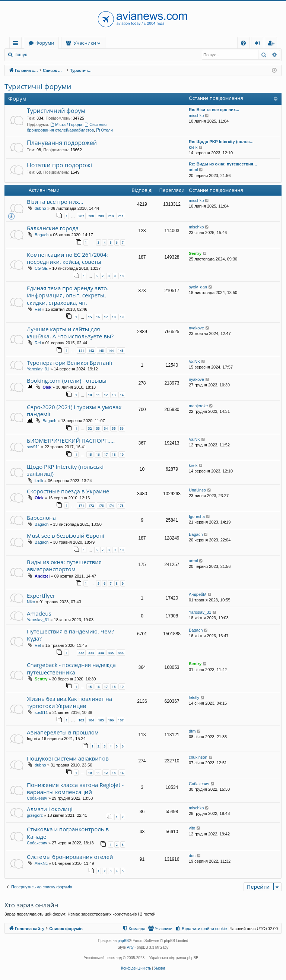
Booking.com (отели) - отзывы (67, 380)
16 (98, 317)
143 (101, 350)
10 (122, 276)
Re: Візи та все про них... (214, 110)
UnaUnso (197, 490)
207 (81, 216)
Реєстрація (69, 55)
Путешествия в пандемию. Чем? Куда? (70, 635)
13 (114, 395)
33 (98, 428)
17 (106, 317)
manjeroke (198, 406)
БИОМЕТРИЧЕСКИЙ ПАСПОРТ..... (71, 440)
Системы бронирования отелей (70, 857)
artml (193, 170)
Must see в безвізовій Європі (66, 535)
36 (122, 428)
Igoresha (197, 516)
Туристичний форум (56, 111)
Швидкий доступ (17, 44)
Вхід (42, 55)
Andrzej (42, 576)
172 (91, 505)
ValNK (194, 361)
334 (101, 653)
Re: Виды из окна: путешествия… (223, 164)
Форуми (90, 43)
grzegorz (35, 815)
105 (101, 720)
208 (91, 216)
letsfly (194, 698)
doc (192, 856)
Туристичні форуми (38, 86)
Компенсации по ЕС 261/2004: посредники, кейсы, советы (67, 258)
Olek (47, 387)
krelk (193, 147)
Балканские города (53, 228)
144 (111, 350)
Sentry (195, 253)
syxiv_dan (198, 287)
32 (90, 428)
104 (91, 720)
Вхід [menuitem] (260, 44)
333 (91, 653)
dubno (40, 208)
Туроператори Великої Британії (69, 363)
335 (111, 653)
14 (122, 395)
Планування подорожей (62, 143)
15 (90, 317)
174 (111, 505)
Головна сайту (45, 43)
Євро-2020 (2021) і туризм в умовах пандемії (74, 410)
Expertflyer (41, 595)
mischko (196, 116)
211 (121, 216)
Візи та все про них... (55, 202)
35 (114, 428)
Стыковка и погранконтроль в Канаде (68, 833)
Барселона (41, 518)
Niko (31, 602)
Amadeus (39, 613)
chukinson (198, 757)
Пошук (20, 55)
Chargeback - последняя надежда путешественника (71, 668)
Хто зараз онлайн (31, 905)
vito (192, 828)
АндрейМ (198, 594)
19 (122, 317)
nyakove (196, 328)
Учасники (131, 43)
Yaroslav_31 (38, 369)
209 (101, 216)
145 (121, 350)
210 (111, 216)
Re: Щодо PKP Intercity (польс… (221, 142)
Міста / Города (66, 124)
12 (106, 395)
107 (121, 720)
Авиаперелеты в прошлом (63, 732)
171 (81, 505)
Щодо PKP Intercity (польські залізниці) (65, 470)
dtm (192, 731)
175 (121, 505)
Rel (38, 309)
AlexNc (41, 863)
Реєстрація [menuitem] (273, 44)
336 (121, 653)
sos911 (33, 447)
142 (91, 350)
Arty (130, 947)
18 (114, 317)
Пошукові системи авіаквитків (68, 758)
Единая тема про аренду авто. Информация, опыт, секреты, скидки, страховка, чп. (68, 295)
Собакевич (37, 798)
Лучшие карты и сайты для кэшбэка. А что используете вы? (70, 333)
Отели (104, 130)
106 (111, 720)
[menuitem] (243, 43)
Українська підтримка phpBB (174, 958)
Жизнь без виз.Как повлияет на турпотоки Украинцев (69, 702)
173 (101, 505)
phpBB (123, 941)
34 (106, 428)
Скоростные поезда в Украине (68, 491)
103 (81, 720)
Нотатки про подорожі (59, 165)
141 (81, 350)
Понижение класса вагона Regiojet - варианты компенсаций (75, 788)
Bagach (42, 235)
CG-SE (41, 268)
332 (81, 653)
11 (98, 395)
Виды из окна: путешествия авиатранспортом (64, 565)
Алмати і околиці (50, 809)
